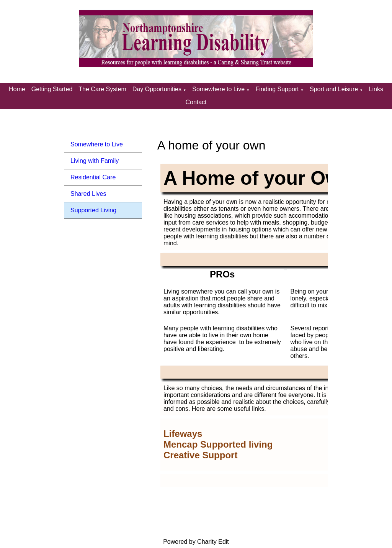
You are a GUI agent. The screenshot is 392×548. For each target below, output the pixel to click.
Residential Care (93, 177)
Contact (196, 102)
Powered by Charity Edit (196, 542)
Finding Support (277, 89)
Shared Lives (88, 194)
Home (17, 89)
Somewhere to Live (218, 89)
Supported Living (93, 210)
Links (376, 89)
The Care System (102, 89)
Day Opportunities (157, 89)
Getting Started (52, 89)
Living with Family (95, 161)
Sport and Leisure (334, 89)
